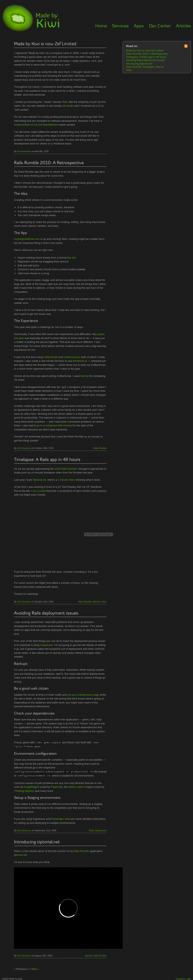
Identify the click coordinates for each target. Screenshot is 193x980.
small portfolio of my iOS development (36, 125)
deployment (101, 830)
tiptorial (96, 602)
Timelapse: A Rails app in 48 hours (47, 460)
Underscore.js (72, 357)
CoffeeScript (51, 357)
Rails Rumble (100, 448)
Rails (91, 830)
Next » (35, 968)
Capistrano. (47, 645)
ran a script (39, 491)
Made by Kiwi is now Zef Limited (45, 44)
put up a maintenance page (83, 695)
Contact (180, 978)
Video (104, 602)
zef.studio (68, 106)
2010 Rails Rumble (66, 469)
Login (188, 978)
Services (120, 26)
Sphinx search (77, 786)
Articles (184, 26)
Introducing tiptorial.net (37, 841)
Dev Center (160, 26)
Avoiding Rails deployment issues (46, 613)
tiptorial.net (21, 854)
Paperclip (56, 786)
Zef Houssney (24, 151)
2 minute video (66, 480)
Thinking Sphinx (23, 790)
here (68, 818)
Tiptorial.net (39, 480)
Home (101, 26)
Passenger (57, 818)
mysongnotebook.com (27, 239)
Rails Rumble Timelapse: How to (145, 67)
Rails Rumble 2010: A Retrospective (49, 163)
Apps (139, 26)
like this (72, 258)
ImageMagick (31, 786)
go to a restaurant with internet (54, 426)
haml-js (85, 376)
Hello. (129, 70)
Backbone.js (80, 361)
